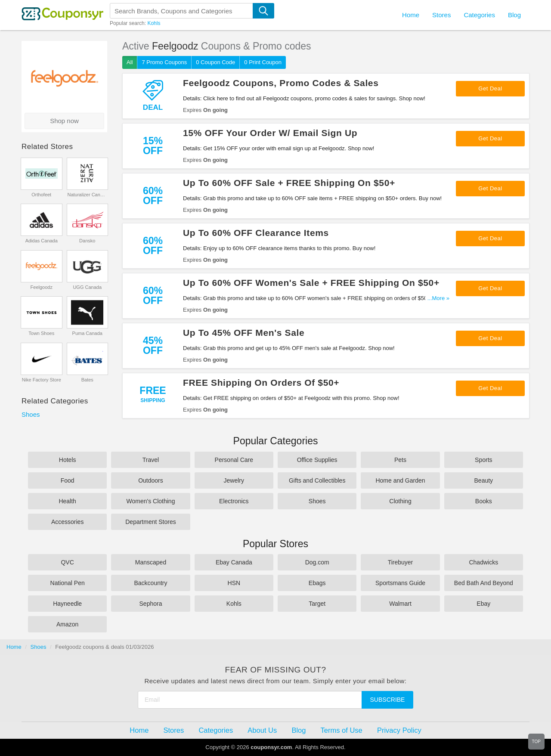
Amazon (67, 624)
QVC (67, 562)
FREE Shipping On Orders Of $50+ (261, 383)
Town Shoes (41, 333)
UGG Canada (87, 287)
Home (14, 647)
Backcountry (150, 583)
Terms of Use (342, 730)
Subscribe (388, 700)
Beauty (484, 480)
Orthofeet (41, 195)
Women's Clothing (151, 501)
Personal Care (234, 460)
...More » (438, 298)
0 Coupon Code (215, 62)
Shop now (64, 121)
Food (68, 480)
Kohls (154, 23)
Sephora (151, 604)
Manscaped (151, 562)
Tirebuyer (401, 562)
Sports (483, 460)
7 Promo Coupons (164, 62)
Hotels (68, 460)
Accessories (67, 522)
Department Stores (151, 522)
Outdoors (151, 480)
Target (317, 604)
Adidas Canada (42, 241)
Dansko (87, 241)
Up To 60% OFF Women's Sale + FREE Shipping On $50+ (311, 283)
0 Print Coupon (263, 62)
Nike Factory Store (42, 380)
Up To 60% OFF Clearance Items (256, 233)
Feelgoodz (42, 287)
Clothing (400, 501)
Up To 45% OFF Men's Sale (244, 333)
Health (67, 501)
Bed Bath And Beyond (484, 583)
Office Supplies (317, 460)
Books (484, 501)
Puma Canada (87, 333)
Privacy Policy (399, 730)
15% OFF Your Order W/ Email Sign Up (270, 133)
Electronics (234, 501)
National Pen (68, 583)
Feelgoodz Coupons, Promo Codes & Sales (281, 83)
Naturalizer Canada (87, 195)
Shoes (31, 414)
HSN (234, 583)
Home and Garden (400, 480)
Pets (400, 460)
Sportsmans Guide (400, 583)
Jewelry (234, 480)
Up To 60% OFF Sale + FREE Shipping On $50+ (289, 183)
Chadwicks (483, 562)
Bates (87, 380)
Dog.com (317, 562)
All (130, 62)
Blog (514, 15)
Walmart (400, 604)
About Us (262, 730)
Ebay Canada (234, 562)
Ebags (317, 583)
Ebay (483, 604)
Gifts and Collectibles (317, 480)
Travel (151, 460)
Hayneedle (67, 604)
